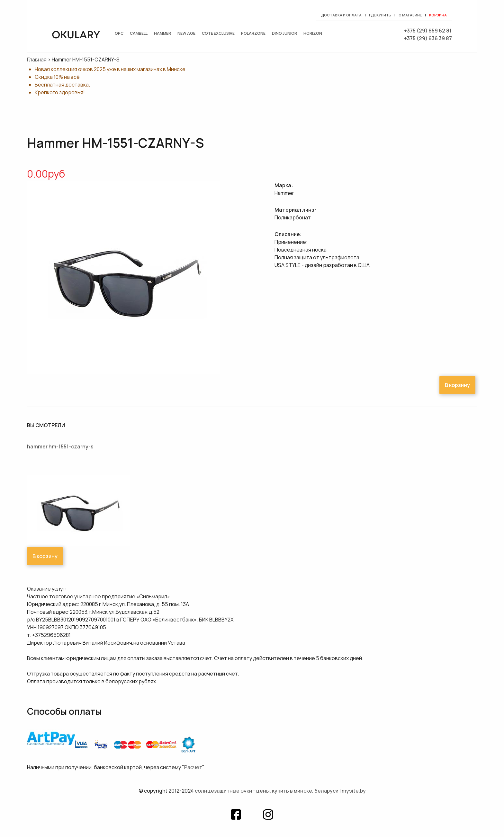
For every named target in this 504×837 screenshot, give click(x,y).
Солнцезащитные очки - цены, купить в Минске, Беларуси (267, 791)
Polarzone (253, 33)
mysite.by (354, 791)
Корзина (438, 15)
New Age (186, 33)
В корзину (457, 385)
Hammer (162, 33)
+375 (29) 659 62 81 (428, 31)
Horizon (313, 33)
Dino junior (284, 33)
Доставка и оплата (341, 15)
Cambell (139, 33)
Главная (37, 60)
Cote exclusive (218, 33)
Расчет (193, 767)
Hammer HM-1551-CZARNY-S (60, 446)
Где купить (380, 15)
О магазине (410, 15)
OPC (119, 33)
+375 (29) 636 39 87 (428, 38)
